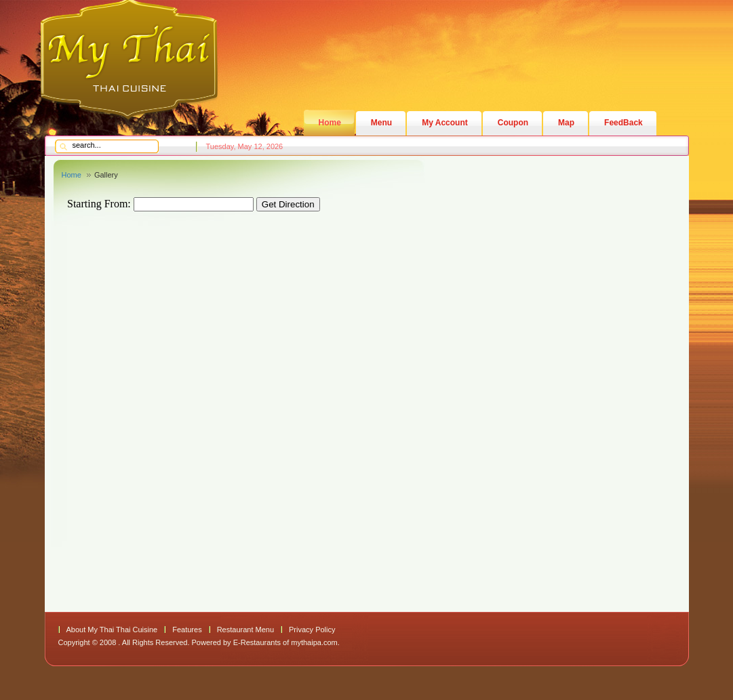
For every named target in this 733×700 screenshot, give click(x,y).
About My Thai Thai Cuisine (112, 630)
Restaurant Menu (245, 630)
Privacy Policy (312, 630)
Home (72, 175)
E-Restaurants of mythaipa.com (285, 642)
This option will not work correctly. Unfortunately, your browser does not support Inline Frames (319, 395)
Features (187, 630)
